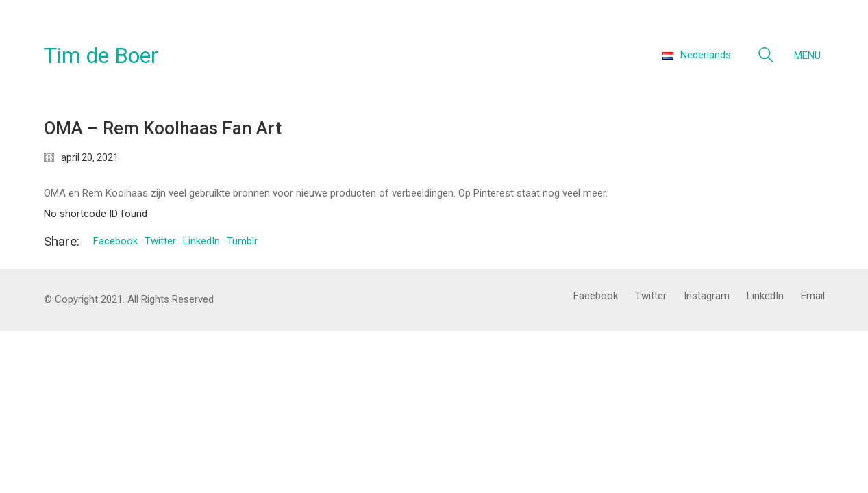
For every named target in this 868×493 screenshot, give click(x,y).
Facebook (115, 241)
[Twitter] (651, 296)
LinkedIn (201, 241)
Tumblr (242, 241)
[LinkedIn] (765, 296)
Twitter (160, 241)
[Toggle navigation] (809, 55)
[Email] (813, 296)
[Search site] (766, 57)
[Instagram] (707, 296)
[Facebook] (596, 296)
